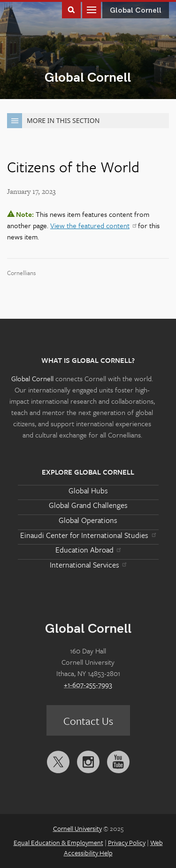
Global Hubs (88, 491)
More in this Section (53, 121)
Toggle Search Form (71, 9)
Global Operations (88, 520)
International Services (88, 565)
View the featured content (93, 225)
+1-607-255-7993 (88, 684)
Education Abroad (88, 550)
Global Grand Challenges (88, 505)
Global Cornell (88, 78)
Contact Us (88, 721)
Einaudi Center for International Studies (88, 535)
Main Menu (92, 9)
